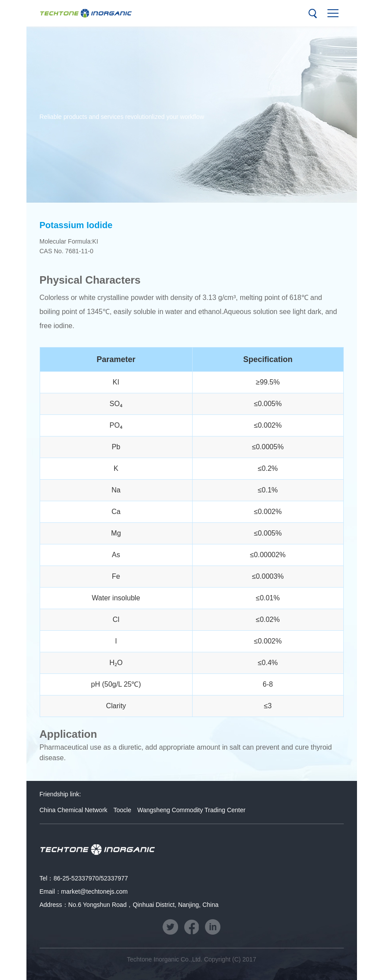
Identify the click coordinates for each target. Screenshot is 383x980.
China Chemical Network (74, 810)
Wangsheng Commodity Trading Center (191, 810)
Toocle (122, 810)
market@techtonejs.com (95, 891)
